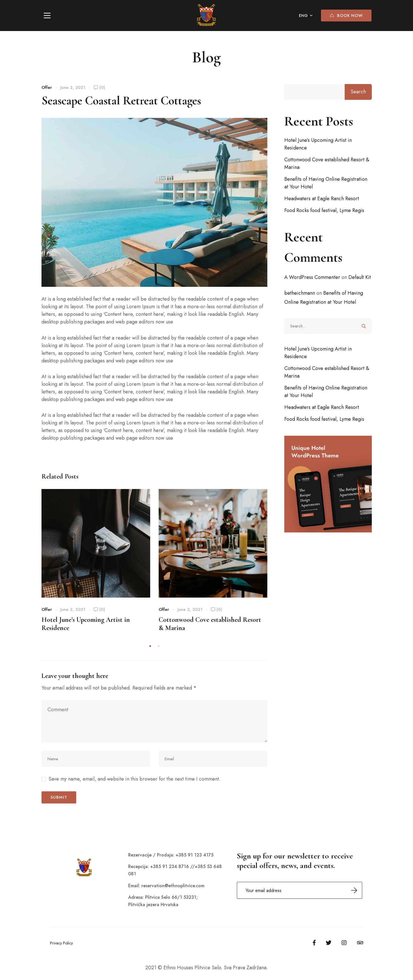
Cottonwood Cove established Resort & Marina (327, 163)
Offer (47, 87)
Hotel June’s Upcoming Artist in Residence (318, 144)
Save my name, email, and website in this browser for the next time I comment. (135, 779)
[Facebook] (314, 943)
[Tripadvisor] (360, 943)
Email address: (300, 890)
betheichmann (300, 293)
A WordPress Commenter (312, 277)
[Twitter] (329, 943)
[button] (150, 646)
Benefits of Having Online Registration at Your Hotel (326, 183)
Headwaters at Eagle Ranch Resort (322, 199)
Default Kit (360, 277)
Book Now (346, 16)
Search (358, 92)
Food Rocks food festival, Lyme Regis (324, 210)
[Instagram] (344, 943)
